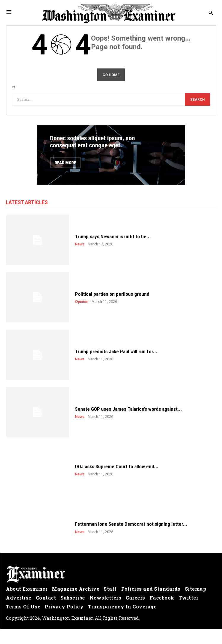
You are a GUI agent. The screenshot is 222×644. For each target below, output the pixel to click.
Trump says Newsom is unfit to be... (113, 236)
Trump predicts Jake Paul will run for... (116, 351)
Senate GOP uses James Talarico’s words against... (128, 409)
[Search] (198, 99)
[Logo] (111, 575)
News (80, 244)
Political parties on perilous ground (112, 294)
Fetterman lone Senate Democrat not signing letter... (131, 524)
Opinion (82, 302)
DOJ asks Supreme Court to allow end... (117, 466)
